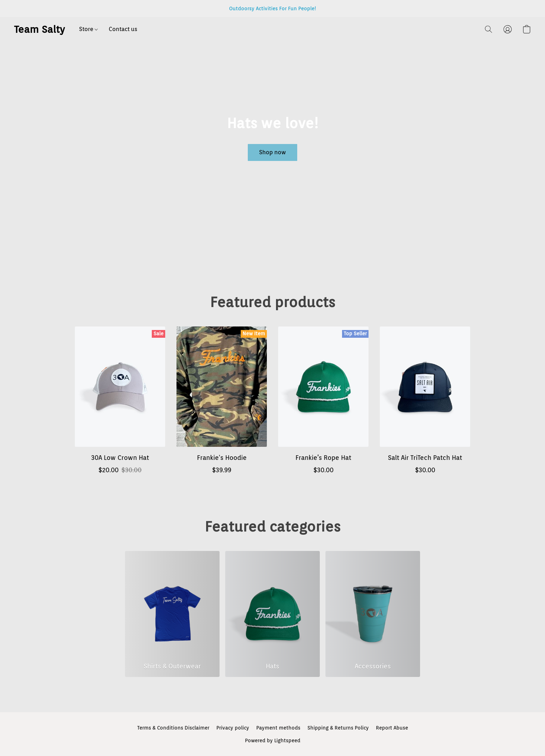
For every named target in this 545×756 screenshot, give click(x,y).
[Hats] (272, 614)
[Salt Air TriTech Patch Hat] (425, 404)
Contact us (123, 29)
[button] (40, 29)
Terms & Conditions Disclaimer (173, 728)
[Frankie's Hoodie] (222, 404)
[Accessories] (373, 614)
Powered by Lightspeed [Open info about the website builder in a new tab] (273, 740)
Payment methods (278, 728)
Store (88, 29)
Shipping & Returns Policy (338, 728)
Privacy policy (233, 728)
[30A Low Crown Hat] (120, 404)
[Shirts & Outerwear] (172, 614)
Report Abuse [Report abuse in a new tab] (392, 728)
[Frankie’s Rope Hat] (323, 404)
